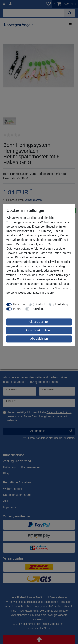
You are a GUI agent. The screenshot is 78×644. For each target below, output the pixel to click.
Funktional (38, 309)
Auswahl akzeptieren (39, 330)
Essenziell (20, 305)
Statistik (41, 305)
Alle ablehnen (39, 339)
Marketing (62, 305)
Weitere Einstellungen (21, 313)
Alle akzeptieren (39, 322)
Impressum (14, 288)
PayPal (18, 309)
